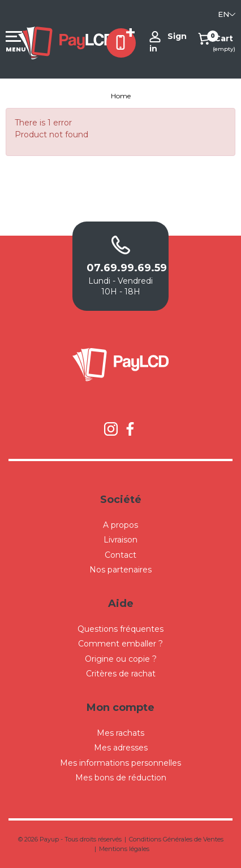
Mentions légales (124, 849)
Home (121, 96)
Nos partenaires (120, 570)
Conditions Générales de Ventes (176, 839)
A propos (120, 525)
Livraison (120, 540)
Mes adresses (121, 748)
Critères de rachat (121, 674)
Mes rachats (120, 733)
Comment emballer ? (120, 644)
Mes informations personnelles (120, 763)
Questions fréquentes (120, 629)
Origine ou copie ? (121, 659)
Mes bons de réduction (121, 778)
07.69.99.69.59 (120, 268)
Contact (120, 555)
